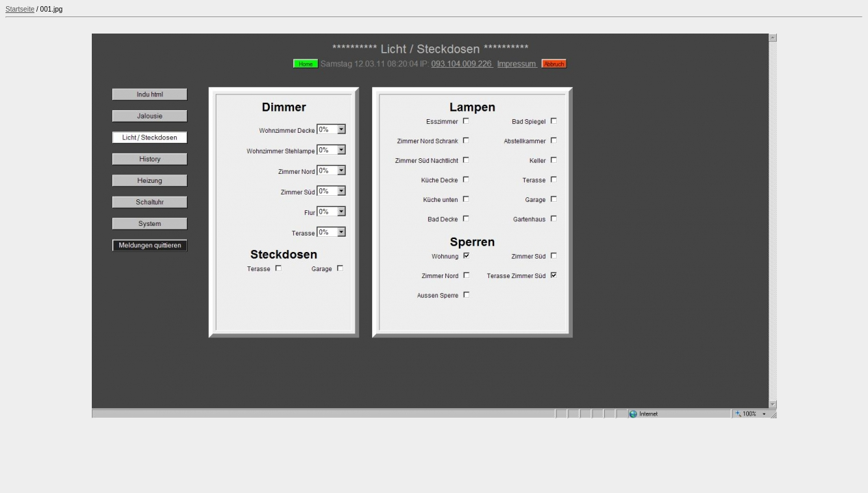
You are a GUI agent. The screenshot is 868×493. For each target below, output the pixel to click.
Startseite (20, 9)
